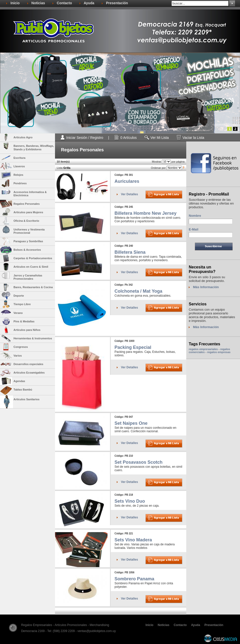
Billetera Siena (130, 252)
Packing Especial (133, 347)
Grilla (67, 168)
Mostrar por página (168, 162)
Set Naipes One (131, 423)
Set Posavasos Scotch (138, 462)
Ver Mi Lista (160, 138)
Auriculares (127, 181)
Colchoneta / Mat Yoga (138, 291)
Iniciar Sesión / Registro (85, 138)
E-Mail (193, 229)
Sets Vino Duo (130, 501)
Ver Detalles (129, 194)
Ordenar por (167, 168)
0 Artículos (128, 138)
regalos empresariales (203, 349)
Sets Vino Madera (133, 540)
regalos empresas (219, 352)
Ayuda (89, 3)
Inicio (15, 3)
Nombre (195, 216)
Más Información (206, 287)
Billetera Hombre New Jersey (145, 213)
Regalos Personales (82, 150)
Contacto (64, 3)
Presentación (117, 3)
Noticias (38, 3)
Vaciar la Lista (193, 138)
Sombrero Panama (134, 579)
